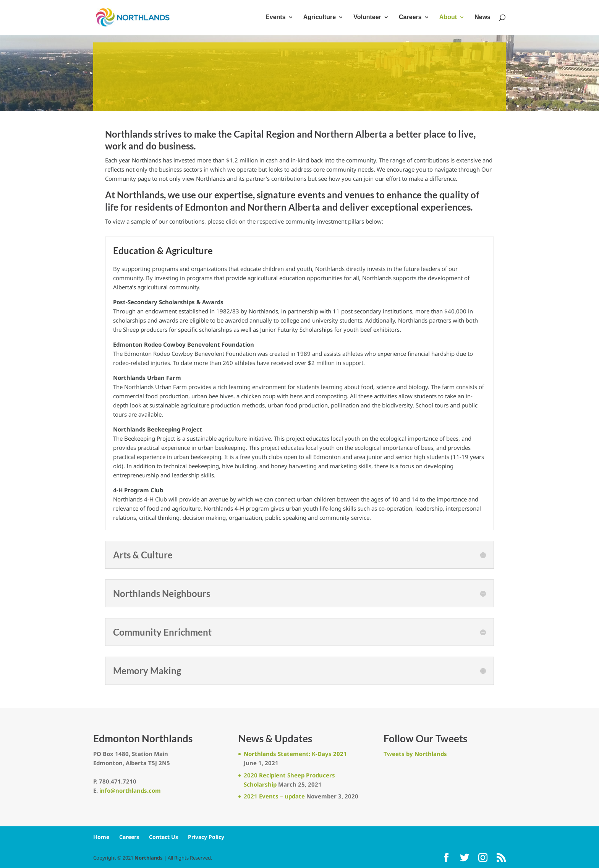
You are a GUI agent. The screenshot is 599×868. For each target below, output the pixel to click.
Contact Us (164, 837)
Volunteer (367, 18)
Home (101, 837)
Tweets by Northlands (415, 754)
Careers (410, 18)
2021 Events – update (274, 796)
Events (275, 18)
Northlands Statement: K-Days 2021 (295, 754)
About (448, 18)
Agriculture (320, 18)
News (482, 18)
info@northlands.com (130, 790)
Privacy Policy (206, 837)
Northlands (149, 858)
